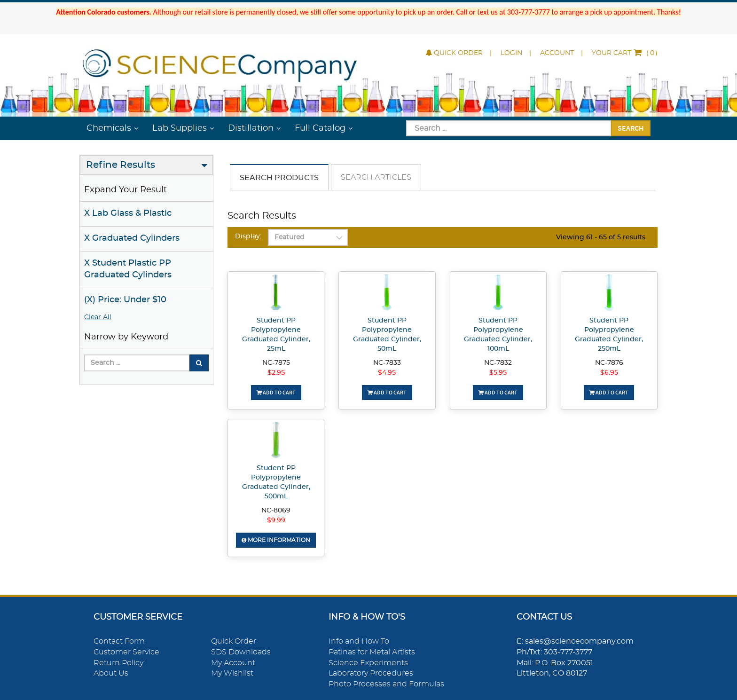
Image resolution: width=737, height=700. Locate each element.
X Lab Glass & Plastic (128, 213)
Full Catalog (320, 128)
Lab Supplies (180, 128)
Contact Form (119, 641)
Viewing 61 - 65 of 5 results (601, 237)
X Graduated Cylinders (132, 238)
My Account (233, 663)
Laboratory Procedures (371, 673)
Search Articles (376, 177)
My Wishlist (232, 673)
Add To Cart (276, 392)
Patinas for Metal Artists (372, 652)
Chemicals (109, 128)
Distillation (251, 128)
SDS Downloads (241, 652)
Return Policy (118, 663)
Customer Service (126, 652)
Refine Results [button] (121, 165)
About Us (111, 673)
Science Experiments (368, 663)
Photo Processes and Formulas (386, 684)
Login (511, 53)
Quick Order (454, 53)
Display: (248, 236)
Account (557, 53)
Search (631, 128)
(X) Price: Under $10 (125, 300)
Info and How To (359, 641)
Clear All (98, 317)
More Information (276, 540)
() (625, 53)
